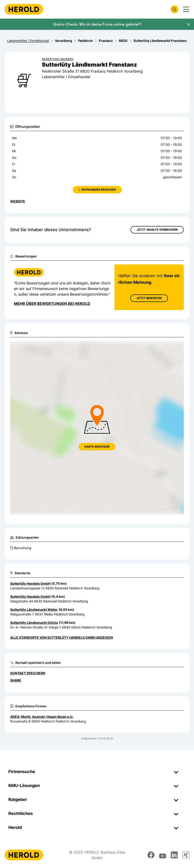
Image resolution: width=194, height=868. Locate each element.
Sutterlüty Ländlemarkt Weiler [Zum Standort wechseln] (34, 610)
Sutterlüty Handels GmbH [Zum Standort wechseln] (30, 583)
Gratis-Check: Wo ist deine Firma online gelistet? (97, 24)
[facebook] (151, 855)
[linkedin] (174, 855)
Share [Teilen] (16, 680)
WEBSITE (18, 201)
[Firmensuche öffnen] (174, 9)
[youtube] (163, 855)
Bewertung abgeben (58, 59)
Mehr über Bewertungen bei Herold (52, 304)
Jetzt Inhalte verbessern (157, 230)
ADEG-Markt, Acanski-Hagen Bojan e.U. (42, 717)
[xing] (186, 855)
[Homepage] (24, 9)
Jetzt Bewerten (149, 298)
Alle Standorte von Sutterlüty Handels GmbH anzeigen (62, 637)
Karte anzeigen (97, 447)
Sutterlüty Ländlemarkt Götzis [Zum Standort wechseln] (34, 623)
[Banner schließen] (188, 24)
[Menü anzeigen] (186, 9)
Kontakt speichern (28, 673)
